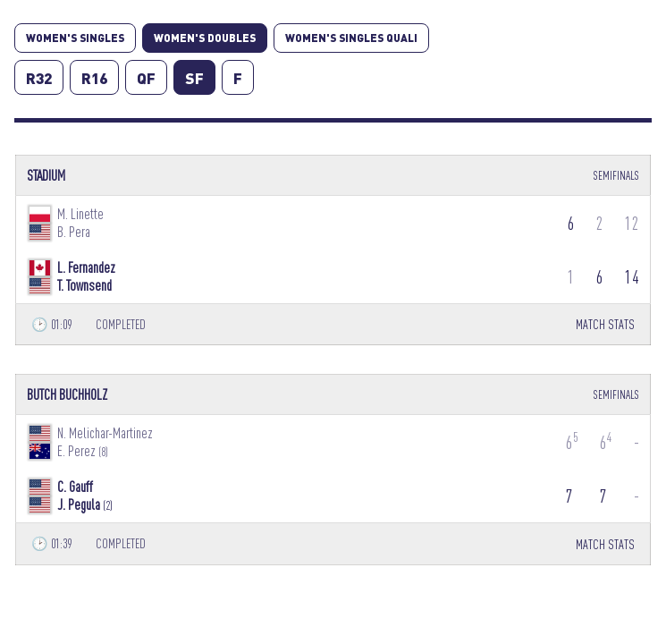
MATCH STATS (605, 324)
